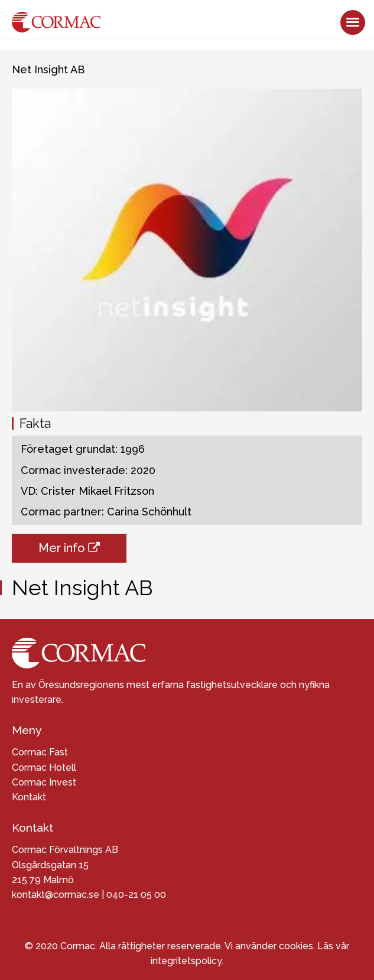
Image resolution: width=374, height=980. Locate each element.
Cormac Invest (44, 782)
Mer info (69, 548)
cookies (296, 946)
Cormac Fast (40, 752)
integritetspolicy (186, 961)
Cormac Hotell (44, 768)
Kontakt (29, 797)
